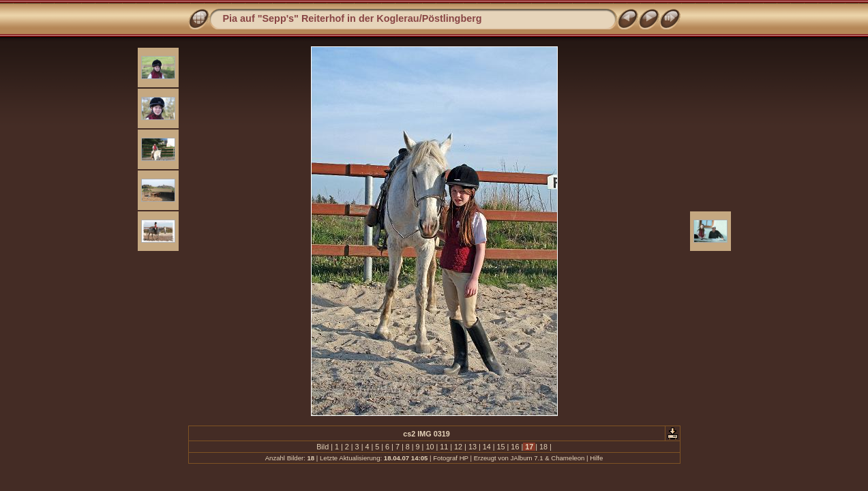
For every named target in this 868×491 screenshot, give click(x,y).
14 (487, 447)
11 (444, 447)
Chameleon (568, 458)
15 (501, 447)
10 (430, 447)
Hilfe (596, 458)
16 (515, 447)
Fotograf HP (451, 458)
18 (543, 447)
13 (473, 447)
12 (458, 447)
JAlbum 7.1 (527, 458)
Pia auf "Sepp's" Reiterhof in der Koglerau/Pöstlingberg (353, 18)
